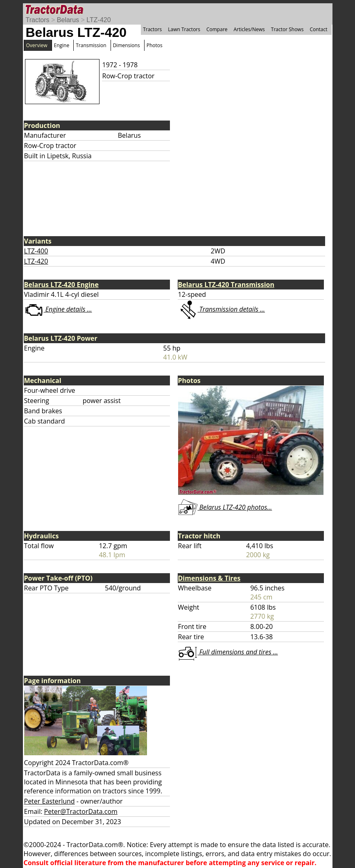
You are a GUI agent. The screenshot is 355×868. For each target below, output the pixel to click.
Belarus (68, 20)
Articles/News (249, 29)
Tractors (38, 20)
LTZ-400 (36, 251)
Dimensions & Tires (209, 578)
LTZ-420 (98, 20)
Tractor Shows (287, 29)
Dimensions (127, 45)
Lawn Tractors (184, 29)
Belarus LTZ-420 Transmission (226, 285)
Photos (155, 45)
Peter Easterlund (50, 801)
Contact (318, 29)
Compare (217, 29)
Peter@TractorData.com (81, 811)
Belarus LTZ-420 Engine (61, 285)
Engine (62, 45)
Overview (37, 45)
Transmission (91, 45)
